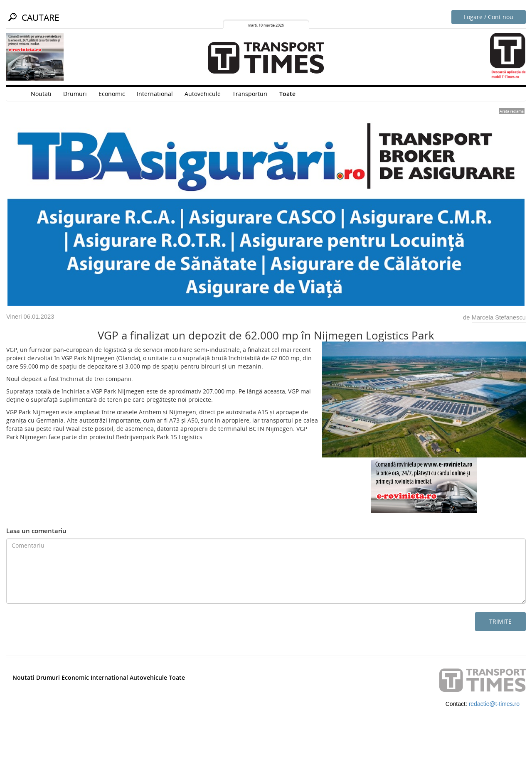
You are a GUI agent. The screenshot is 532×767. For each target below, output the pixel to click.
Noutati (41, 94)
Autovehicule (203, 94)
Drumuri (75, 94)
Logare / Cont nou (489, 17)
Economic (112, 94)
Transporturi (250, 94)
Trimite (500, 621)
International (155, 94)
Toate (287, 94)
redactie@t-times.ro (494, 704)
